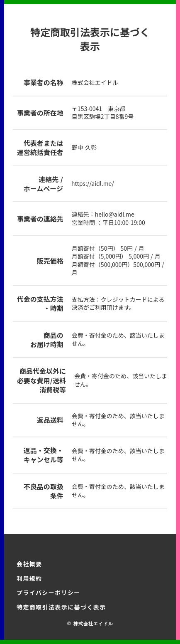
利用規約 (29, 578)
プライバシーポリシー (49, 592)
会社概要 (29, 564)
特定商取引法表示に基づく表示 (61, 607)
